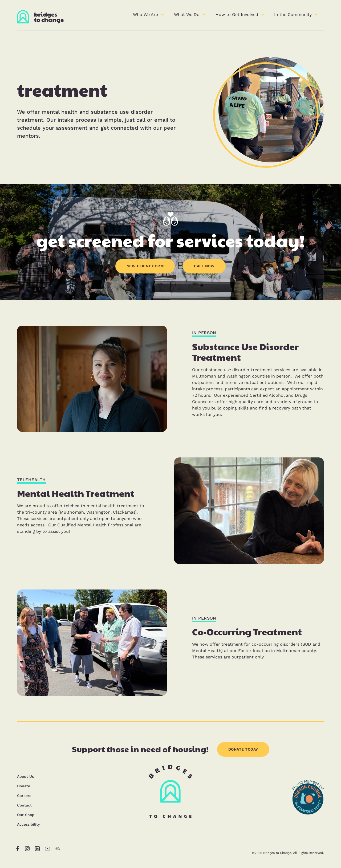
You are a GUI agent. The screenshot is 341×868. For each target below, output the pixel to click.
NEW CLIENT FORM (145, 266)
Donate (24, 786)
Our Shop (26, 815)
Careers (24, 796)
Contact (24, 805)
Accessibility (28, 824)
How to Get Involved (237, 15)
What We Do (187, 15)
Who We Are (145, 15)
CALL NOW (204, 266)
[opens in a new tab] (308, 828)
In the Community (293, 15)
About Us (25, 776)
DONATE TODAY (243, 749)
